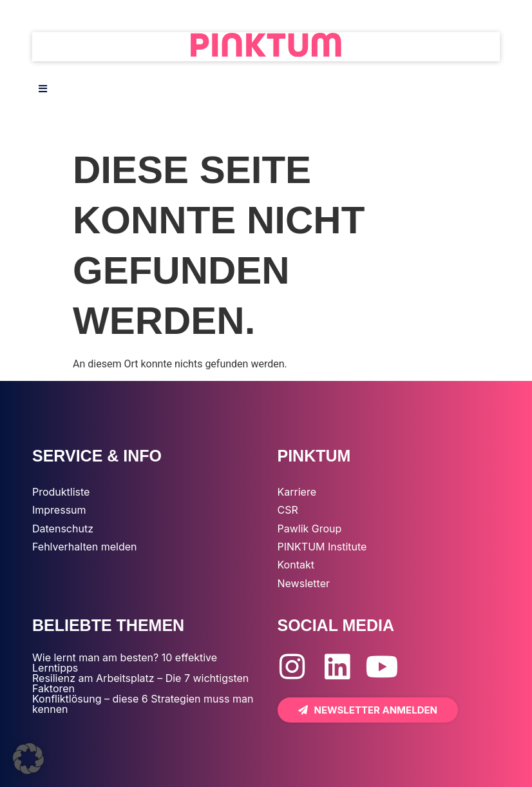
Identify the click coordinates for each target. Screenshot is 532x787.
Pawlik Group (310, 529)
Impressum (59, 510)
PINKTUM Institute (322, 547)
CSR (288, 510)
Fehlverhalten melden (85, 547)
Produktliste (61, 492)
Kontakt (296, 565)
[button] (28, 759)
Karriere (297, 492)
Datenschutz (63, 529)
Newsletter (304, 583)
